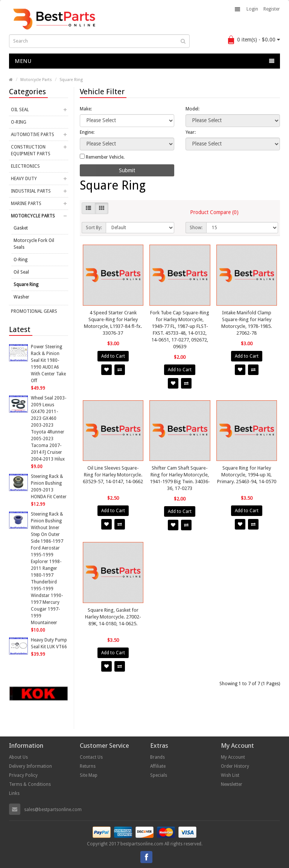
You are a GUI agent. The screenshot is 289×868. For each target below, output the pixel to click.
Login (252, 9)
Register (272, 9)
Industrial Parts (31, 191)
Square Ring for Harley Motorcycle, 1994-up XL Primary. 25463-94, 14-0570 (247, 475)
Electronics (25, 166)
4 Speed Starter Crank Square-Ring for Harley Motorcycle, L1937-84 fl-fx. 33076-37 (113, 323)
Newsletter (232, 784)
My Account (233, 757)
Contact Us (91, 757)
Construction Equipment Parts (31, 150)
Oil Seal (20, 110)
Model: (192, 109)
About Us (18, 757)
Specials (159, 775)
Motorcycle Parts (36, 80)
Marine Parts (26, 204)
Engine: (87, 132)
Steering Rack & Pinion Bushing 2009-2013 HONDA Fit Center (49, 487)
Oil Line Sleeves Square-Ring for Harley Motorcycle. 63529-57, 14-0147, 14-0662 (113, 475)
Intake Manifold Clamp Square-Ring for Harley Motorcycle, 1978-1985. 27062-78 (246, 323)
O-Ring (19, 122)
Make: (86, 109)
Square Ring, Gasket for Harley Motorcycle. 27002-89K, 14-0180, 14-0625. (113, 617)
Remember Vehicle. (102, 157)
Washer (21, 297)
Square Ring (71, 80)
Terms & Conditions (30, 784)
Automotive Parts (33, 135)
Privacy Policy (23, 775)
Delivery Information (30, 766)
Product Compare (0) (214, 212)
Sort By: (94, 228)
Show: (196, 228)
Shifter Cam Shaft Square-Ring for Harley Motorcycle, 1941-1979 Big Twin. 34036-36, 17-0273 (180, 478)
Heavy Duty (24, 179)
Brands (157, 757)
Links (14, 793)
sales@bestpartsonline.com (53, 810)
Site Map (89, 775)
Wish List (230, 775)
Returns (88, 766)
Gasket (21, 228)
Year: (191, 132)
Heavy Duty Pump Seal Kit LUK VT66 (49, 643)
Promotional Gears (34, 311)
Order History (235, 766)
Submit (127, 170)
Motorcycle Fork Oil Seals (34, 244)
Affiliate (158, 766)
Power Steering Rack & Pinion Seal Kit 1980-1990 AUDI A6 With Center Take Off (48, 364)
